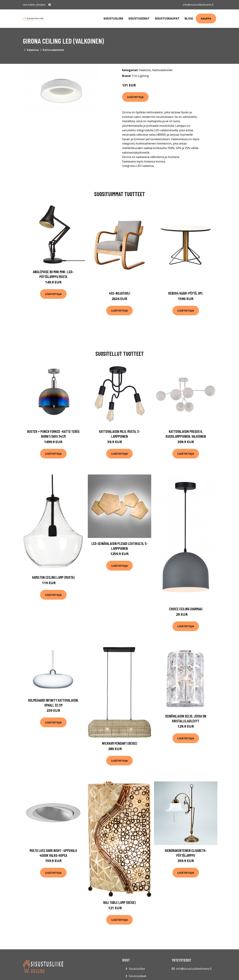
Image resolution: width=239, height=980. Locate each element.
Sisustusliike (113, 18)
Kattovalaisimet (53, 50)
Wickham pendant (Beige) (119, 743)
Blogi (189, 18)
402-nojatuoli (119, 293)
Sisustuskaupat (167, 18)
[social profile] (50, 5)
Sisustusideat (139, 18)
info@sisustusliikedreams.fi (198, 5)
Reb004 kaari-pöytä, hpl (186, 293)
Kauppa (206, 18)
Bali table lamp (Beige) (119, 902)
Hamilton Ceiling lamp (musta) (53, 577)
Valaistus (33, 50)
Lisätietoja (135, 97)
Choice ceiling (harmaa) (186, 609)
